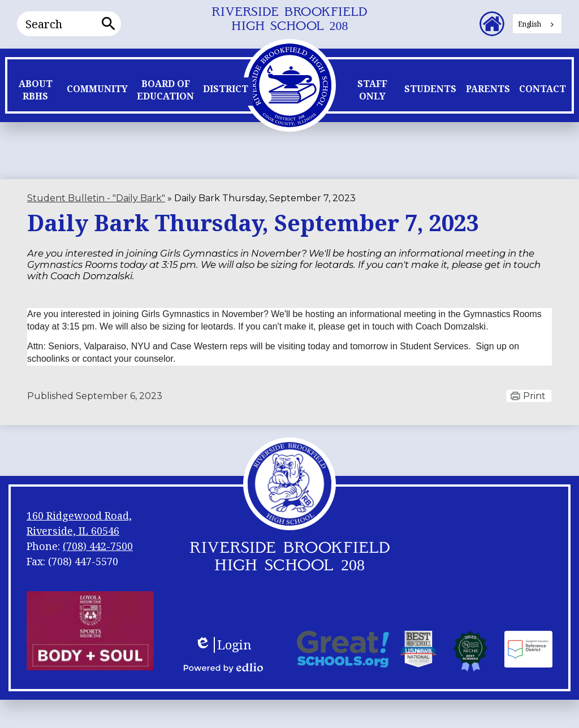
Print (534, 396)
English (530, 24)
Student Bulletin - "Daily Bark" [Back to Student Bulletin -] (96, 198)
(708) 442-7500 (98, 546)
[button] (35, 93)
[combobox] (537, 24)
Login (223, 645)
